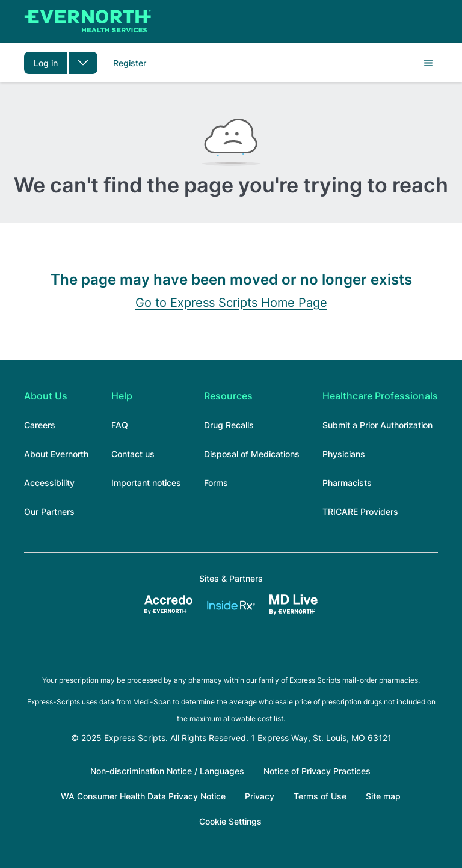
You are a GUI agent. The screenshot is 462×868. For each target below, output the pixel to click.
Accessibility (49, 483)
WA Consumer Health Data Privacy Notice (143, 796)
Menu (428, 63)
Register (130, 63)
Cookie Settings (230, 821)
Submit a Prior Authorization (377, 425)
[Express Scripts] (78, 22)
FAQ (120, 425)
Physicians (344, 454)
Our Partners (49, 512)
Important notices (146, 483)
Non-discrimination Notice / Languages (167, 771)
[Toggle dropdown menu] (83, 63)
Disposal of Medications (252, 454)
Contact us (133, 454)
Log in (46, 63)
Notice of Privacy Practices (317, 771)
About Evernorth (56, 454)
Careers (40, 425)
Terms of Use (320, 796)
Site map (383, 796)
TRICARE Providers (360, 512)
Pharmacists (347, 483)
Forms (216, 483)
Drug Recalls (229, 425)
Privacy (260, 796)
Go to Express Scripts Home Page (231, 303)
